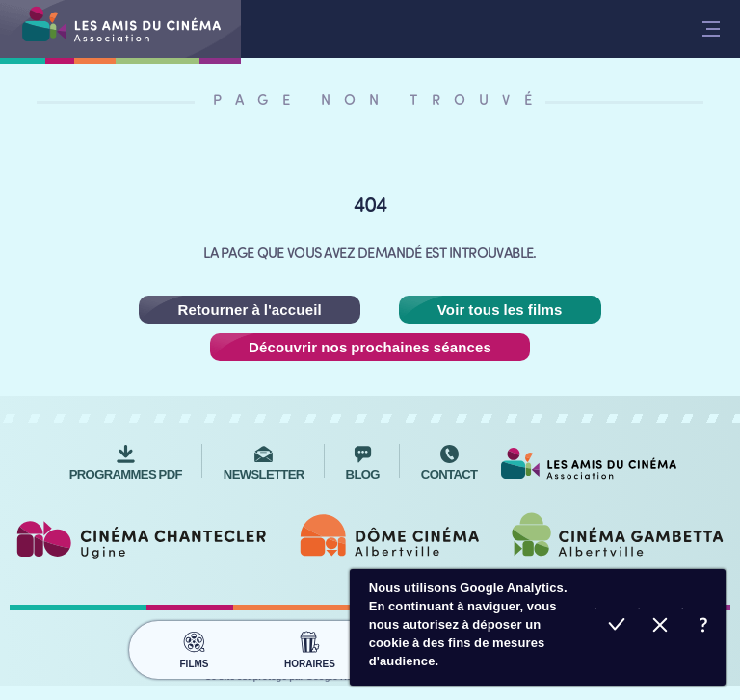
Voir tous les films (500, 310)
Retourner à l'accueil (249, 310)
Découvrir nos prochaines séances (370, 347)
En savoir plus (704, 627)
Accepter (617, 627)
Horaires (310, 647)
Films (194, 647)
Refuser (661, 627)
